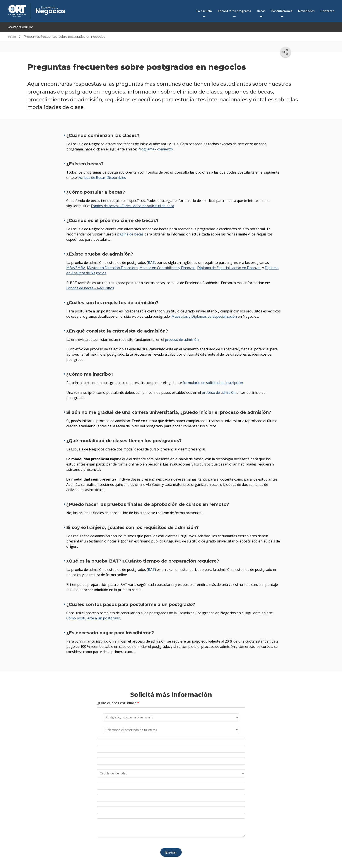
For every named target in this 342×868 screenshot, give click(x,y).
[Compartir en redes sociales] (286, 52)
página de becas (130, 234)
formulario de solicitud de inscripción (213, 383)
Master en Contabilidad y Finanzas (167, 268)
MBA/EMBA (76, 268)
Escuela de (80, 5)
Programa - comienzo (155, 149)
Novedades (306, 11)
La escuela (204, 11)
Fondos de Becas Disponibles (102, 177)
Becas (261, 11)
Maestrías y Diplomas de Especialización (204, 316)
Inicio (12, 37)
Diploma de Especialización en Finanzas (229, 268)
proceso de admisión (182, 339)
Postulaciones (282, 11)
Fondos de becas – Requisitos (90, 288)
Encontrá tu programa (234, 11)
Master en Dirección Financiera (112, 268)
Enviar (171, 850)
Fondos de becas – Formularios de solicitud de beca (133, 206)
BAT (151, 263)
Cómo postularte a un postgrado (93, 618)
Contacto (327, 11)
